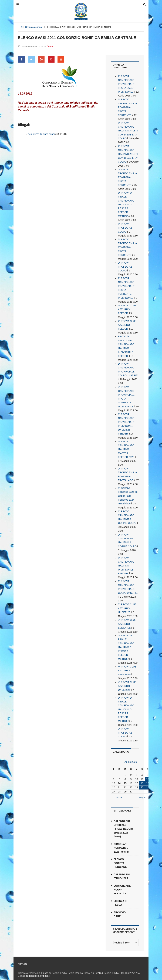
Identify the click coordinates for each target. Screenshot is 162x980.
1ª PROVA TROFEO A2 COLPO (125, 226)
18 (142, 777)
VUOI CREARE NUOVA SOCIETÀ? (122, 883)
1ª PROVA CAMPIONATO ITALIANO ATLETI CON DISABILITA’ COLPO (128, 130)
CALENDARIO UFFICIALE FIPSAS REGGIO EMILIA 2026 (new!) (123, 822)
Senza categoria (33, 27)
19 (148, 777)
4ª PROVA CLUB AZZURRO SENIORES (127, 665)
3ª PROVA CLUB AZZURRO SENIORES (127, 618)
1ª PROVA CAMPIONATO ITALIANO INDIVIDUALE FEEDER (126, 561)
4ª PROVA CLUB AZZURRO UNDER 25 (127, 680)
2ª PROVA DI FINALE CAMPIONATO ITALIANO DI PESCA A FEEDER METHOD (126, 641)
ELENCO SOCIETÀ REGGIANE (120, 856)
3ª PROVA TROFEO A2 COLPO (125, 726)
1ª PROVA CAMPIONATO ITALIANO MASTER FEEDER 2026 (126, 445)
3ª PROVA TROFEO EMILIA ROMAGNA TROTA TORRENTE (127, 245)
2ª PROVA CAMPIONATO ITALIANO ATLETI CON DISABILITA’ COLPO (128, 153)
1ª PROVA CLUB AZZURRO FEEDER (127, 307)
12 (148, 772)
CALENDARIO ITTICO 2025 (122, 870)
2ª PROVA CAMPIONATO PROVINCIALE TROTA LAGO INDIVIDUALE (126, 84)
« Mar (120, 791)
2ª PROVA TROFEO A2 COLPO (125, 265)
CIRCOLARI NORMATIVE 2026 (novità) (121, 841)
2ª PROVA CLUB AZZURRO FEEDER (127, 322)
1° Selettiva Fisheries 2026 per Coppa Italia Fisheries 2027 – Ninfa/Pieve (128, 491)
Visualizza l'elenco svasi (42, 134)
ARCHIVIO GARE (120, 908)
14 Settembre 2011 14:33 (32, 46)
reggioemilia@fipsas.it (38, 969)
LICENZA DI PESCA (120, 896)
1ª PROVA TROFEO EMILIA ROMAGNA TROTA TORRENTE (127, 107)
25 (142, 781)
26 (148, 781)
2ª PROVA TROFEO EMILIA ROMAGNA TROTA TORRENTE (127, 176)
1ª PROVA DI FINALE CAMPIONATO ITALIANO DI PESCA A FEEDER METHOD (126, 203)
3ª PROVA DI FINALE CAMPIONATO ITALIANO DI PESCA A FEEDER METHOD (126, 703)
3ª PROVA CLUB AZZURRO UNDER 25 (127, 603)
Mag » (142, 791)
